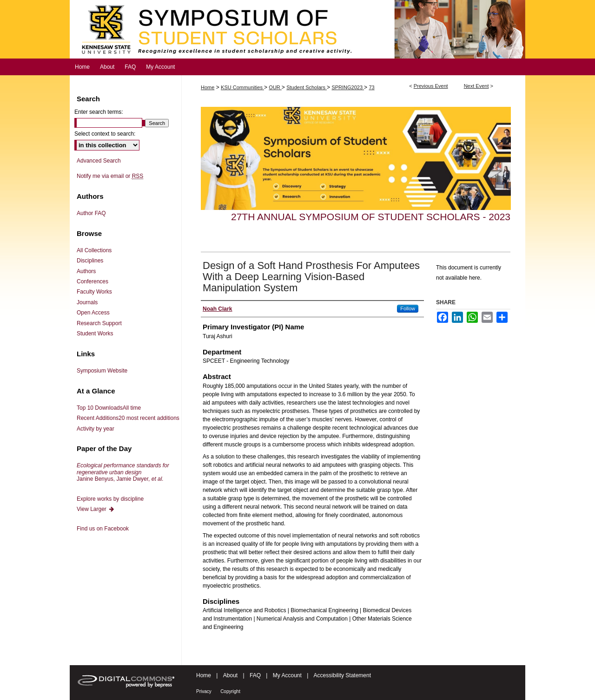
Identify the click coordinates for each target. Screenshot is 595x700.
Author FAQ (91, 213)
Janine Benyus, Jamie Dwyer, (123, 472)
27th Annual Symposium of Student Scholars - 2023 (371, 217)
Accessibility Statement (342, 675)
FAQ (255, 675)
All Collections (94, 250)
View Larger (96, 509)
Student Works (95, 334)
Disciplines (90, 261)
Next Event (476, 86)
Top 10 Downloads (109, 408)
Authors (86, 271)
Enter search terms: (99, 112)
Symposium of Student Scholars (297, 29)
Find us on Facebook (103, 529)
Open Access (93, 313)
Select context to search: (105, 134)
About (230, 675)
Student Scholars (307, 87)
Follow (408, 308)
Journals (87, 302)
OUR (275, 87)
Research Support (99, 323)
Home (208, 87)
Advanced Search (99, 161)
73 (371, 87)
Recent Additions (128, 418)
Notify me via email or (110, 176)
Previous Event (431, 86)
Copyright (230, 691)
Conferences (93, 281)
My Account (287, 675)
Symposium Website (102, 371)
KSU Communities (242, 87)
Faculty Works (94, 292)
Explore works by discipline (110, 499)
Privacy (204, 691)
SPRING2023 (348, 87)
